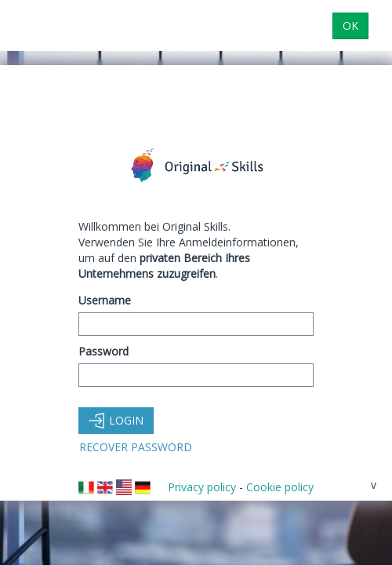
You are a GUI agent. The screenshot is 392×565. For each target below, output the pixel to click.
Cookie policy (280, 487)
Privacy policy (202, 487)
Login (116, 420)
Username (105, 300)
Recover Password (136, 447)
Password (103, 351)
